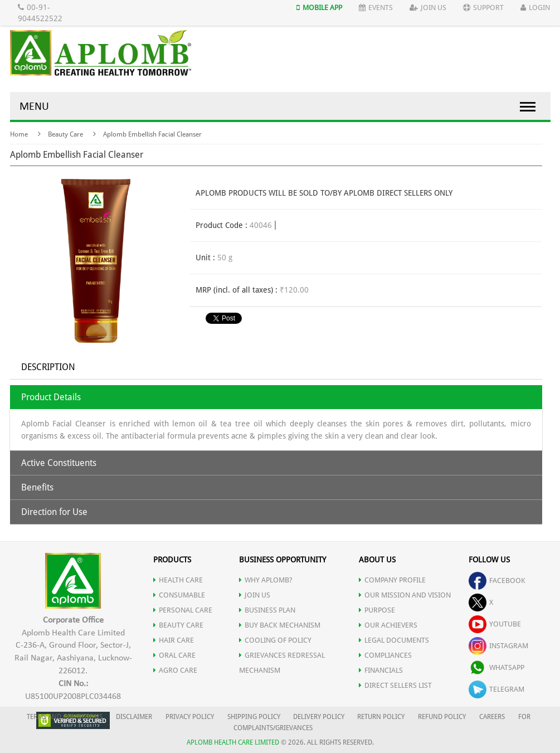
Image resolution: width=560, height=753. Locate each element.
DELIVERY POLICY (319, 717)
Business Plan (267, 610)
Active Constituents (59, 463)
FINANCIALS (381, 670)
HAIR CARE (174, 640)
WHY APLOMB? (266, 580)
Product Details (51, 397)
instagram (498, 646)
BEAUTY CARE (178, 625)
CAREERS (492, 717)
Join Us (428, 8)
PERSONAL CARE (183, 610)
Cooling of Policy (275, 640)
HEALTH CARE (178, 580)
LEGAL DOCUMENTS (394, 640)
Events (376, 8)
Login (535, 8)
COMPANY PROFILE (392, 580)
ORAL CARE (174, 655)
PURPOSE (377, 610)
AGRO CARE (175, 670)
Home (19, 134)
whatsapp (496, 667)
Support (483, 8)
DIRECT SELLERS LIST (395, 685)
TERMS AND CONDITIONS (65, 717)
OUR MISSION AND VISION (405, 595)
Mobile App (319, 8)
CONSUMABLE (179, 595)
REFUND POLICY (442, 717)
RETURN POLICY (381, 717)
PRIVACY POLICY (190, 717)
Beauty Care (65, 134)
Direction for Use (54, 512)
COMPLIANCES (385, 655)
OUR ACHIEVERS (388, 625)
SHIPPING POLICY (255, 717)
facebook (497, 580)
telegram (496, 689)
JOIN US (255, 595)
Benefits (37, 487)
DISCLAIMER (134, 717)
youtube (495, 624)
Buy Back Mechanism (280, 625)
